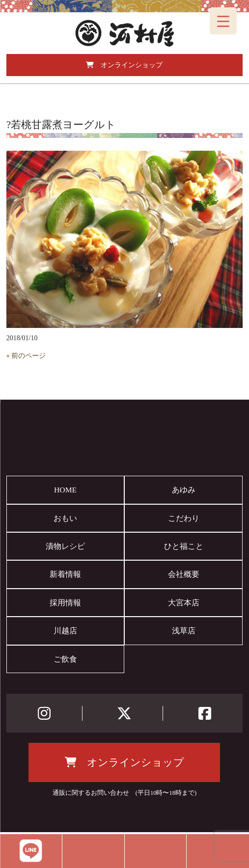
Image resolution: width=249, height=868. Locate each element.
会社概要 (184, 574)
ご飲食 (65, 659)
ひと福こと (184, 546)
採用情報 (65, 603)
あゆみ (184, 490)
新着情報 (65, 574)
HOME (65, 490)
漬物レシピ (65, 546)
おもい (65, 518)
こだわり (184, 518)
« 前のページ (26, 356)
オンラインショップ (124, 65)
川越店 (65, 631)
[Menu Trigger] (223, 21)
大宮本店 (184, 603)
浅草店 (184, 631)
